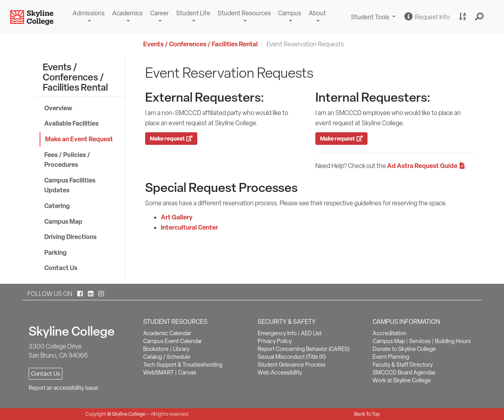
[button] (479, 17)
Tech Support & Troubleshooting (183, 365)
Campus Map (63, 221)
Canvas (187, 373)
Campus (290, 13)
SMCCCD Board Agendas (404, 373)
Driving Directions (70, 237)
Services (420, 341)
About (317, 13)
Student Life (193, 13)
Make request (171, 138)
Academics (127, 13)
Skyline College (128, 414)
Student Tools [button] (374, 18)
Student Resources (244, 13)
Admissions (89, 13)
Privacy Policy (275, 341)
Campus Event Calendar (173, 341)
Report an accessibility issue (63, 388)
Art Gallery (177, 217)
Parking (55, 252)
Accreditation (389, 333)
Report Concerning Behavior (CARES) (304, 349)
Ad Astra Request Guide (426, 166)
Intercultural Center (189, 227)
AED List (311, 333)
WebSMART (158, 373)
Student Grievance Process (292, 365)
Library (181, 349)
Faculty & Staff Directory (403, 365)
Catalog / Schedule (167, 357)
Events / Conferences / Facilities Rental (200, 44)
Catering (57, 206)
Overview (58, 108)
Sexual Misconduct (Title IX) (292, 357)
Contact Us (61, 268)
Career (159, 13)
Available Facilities (71, 123)
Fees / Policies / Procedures (67, 160)
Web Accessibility (280, 373)
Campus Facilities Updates (70, 185)
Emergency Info (277, 333)
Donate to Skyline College (404, 349)
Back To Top (367, 414)
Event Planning (391, 357)
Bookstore (156, 349)
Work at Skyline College (402, 380)
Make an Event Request (79, 139)
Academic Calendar (167, 333)
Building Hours (453, 341)
